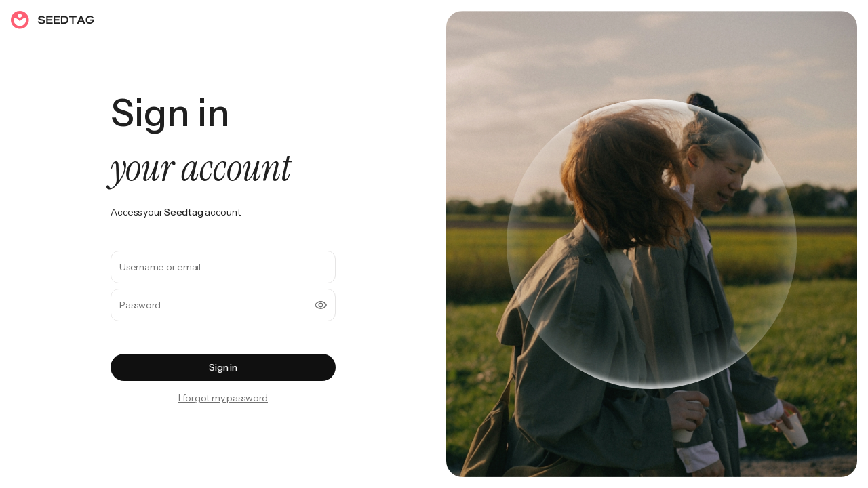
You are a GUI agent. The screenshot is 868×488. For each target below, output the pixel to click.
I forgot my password (223, 398)
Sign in (223, 367)
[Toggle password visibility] (321, 305)
